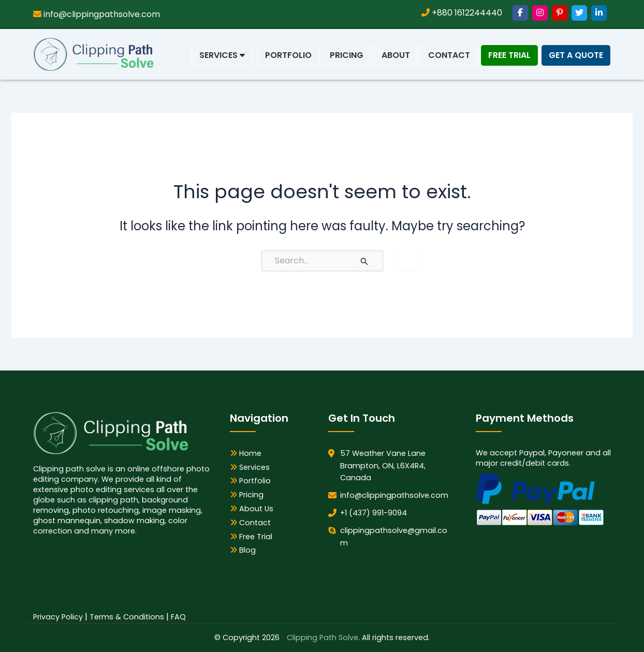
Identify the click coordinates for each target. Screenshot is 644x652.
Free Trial (509, 55)
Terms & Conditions (127, 617)
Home (246, 453)
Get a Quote (576, 55)
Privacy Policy (58, 617)
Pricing (347, 55)
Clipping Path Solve (323, 638)
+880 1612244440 (462, 13)
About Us (252, 509)
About (396, 55)
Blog (243, 550)
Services (222, 55)
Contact (449, 55)
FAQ (178, 617)
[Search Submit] (365, 261)
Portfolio (288, 55)
